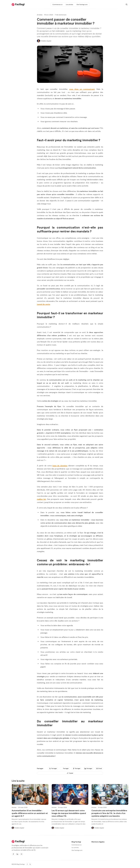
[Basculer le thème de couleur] (29, 864)
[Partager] (53, 769)
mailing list (41, 499)
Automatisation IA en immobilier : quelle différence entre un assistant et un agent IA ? (30, 813)
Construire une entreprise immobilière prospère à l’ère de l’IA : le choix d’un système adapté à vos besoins (109, 813)
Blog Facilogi (21, 864)
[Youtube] (21, 854)
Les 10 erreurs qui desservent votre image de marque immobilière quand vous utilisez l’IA (69, 813)
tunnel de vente (44, 304)
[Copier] (70, 773)
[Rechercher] (127, 4)
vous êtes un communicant (82, 89)
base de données (60, 466)
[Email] (99, 769)
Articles (40, 15)
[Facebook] (13, 854)
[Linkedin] (17, 854)
